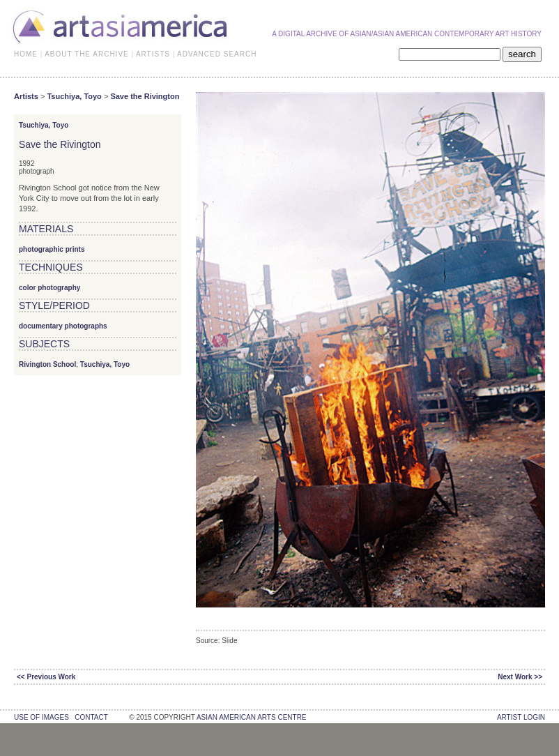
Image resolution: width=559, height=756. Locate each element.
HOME (26, 54)
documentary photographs (63, 326)
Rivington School (47, 364)
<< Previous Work (46, 677)
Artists (26, 96)
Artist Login (521, 717)
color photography (49, 288)
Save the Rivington (145, 96)
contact (91, 717)
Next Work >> (520, 677)
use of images (41, 717)
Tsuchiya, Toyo (74, 96)
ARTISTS (153, 54)
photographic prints (52, 249)
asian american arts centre (252, 717)
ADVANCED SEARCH (217, 54)
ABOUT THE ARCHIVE (87, 54)
